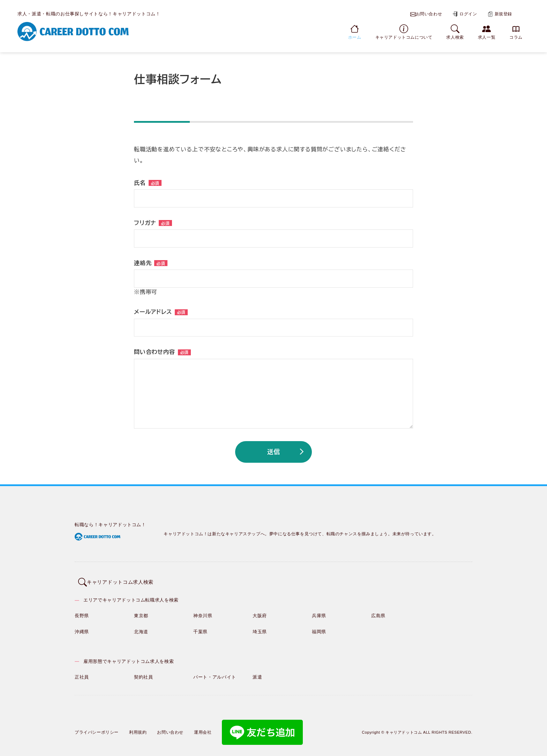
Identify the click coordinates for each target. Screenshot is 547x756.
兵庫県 (319, 611)
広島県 (378, 611)
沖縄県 (82, 627)
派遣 (257, 672)
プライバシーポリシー (97, 728)
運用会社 (203, 728)
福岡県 (319, 627)
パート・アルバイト (215, 672)
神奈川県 (203, 611)
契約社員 (144, 672)
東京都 (141, 611)
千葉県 (200, 627)
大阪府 (260, 611)
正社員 (82, 672)
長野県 (82, 611)
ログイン (465, 14)
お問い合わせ (426, 14)
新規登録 (500, 14)
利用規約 (138, 728)
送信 (273, 452)
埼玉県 (260, 627)
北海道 (141, 627)
